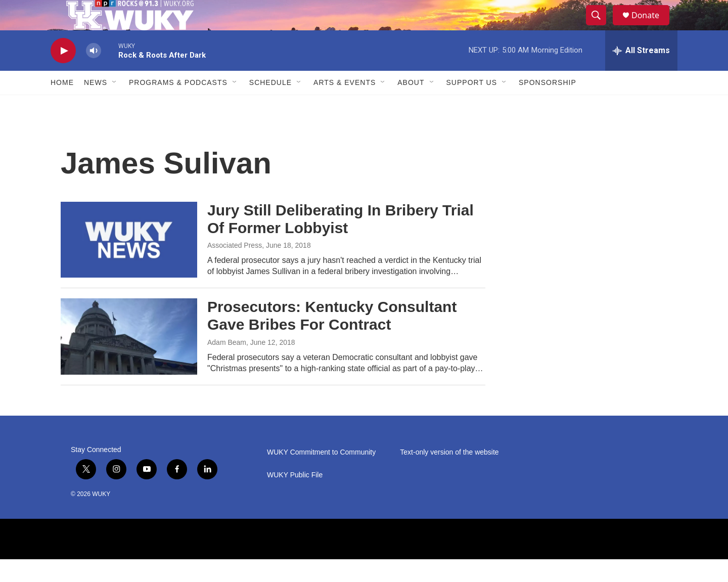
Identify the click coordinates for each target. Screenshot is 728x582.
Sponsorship (548, 105)
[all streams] (641, 73)
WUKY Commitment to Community (321, 475)
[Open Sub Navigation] (115, 105)
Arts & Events (345, 105)
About (411, 105)
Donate (652, 27)
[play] (63, 74)
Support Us (472, 105)
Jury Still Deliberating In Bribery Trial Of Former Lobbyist (340, 242)
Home (62, 105)
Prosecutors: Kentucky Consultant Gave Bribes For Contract (332, 338)
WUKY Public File (295, 498)
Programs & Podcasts (178, 105)
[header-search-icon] (601, 27)
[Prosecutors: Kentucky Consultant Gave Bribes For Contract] (129, 359)
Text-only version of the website (449, 475)
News (96, 105)
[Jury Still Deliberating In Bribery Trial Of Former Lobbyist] (129, 262)
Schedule (270, 105)
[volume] (94, 74)
